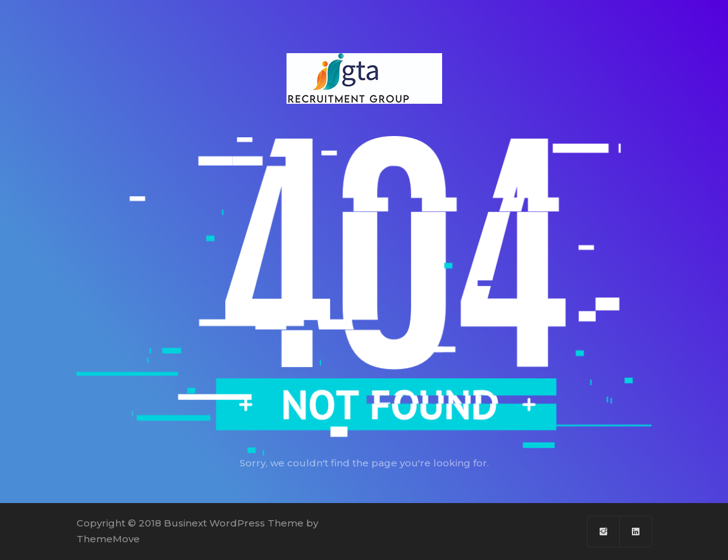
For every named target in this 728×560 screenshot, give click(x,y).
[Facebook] (604, 532)
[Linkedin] (636, 532)
